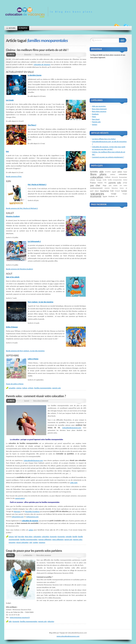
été (116, 196)
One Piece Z (32, 125)
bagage (125, 172)
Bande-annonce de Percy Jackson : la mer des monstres (25, 351)
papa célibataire (58, 539)
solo (31, 542)
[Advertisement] (110, 77)
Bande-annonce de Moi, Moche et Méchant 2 (22, 208)
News (94, 117)
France (93, 183)
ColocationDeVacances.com (33, 460)
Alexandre (28, 54)
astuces (11, 537)
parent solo (68, 539)
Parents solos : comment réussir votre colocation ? (36, 396)
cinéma (19, 388)
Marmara (17, 511)
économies (61, 537)
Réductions (115, 188)
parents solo (56, 388)
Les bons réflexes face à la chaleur (104, 139)
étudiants (111, 196)
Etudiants (95, 114)
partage (125, 183)
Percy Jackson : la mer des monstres (41, 302)
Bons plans (29, 537)
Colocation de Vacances (42, 64)
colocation (45, 537)
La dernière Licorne (35, 75)
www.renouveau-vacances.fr (20, 617)
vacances (42, 542)
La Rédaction (28, 555)
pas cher (95, 185)
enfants (31, 388)
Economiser (123, 177)
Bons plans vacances (43, 54)
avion (120, 172)
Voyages (125, 194)
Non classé (96, 119)
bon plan (21, 537)
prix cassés (113, 185)
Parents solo (96, 122)
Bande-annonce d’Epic (14, 176)
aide (10, 621)
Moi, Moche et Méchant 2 (37, 185)
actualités (12, 388)
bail (16, 537)
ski (126, 188)
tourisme (104, 191)
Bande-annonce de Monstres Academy (20, 269)
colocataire (37, 537)
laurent (27, 401)
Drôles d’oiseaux (12, 327)
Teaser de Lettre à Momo (15, 384)
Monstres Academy (13, 216)
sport (92, 191)
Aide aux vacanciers (99, 106)
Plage (105, 185)
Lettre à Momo (33, 359)
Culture (25, 388)
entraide (69, 537)
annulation (108, 172)
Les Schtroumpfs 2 (34, 241)
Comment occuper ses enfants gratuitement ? (108, 157)
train (112, 191)
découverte (115, 177)
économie (53, 537)
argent (114, 172)
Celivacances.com (32, 517)
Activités (94, 172)
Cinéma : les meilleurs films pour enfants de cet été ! (37, 50)
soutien (36, 542)
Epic (7, 151)
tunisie (124, 191)
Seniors (95, 124)
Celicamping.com (18, 517)
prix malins (123, 185)
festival (125, 180)
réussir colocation (22, 542)
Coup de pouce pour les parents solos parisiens (34, 551)
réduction (51, 621)
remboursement (96, 188)
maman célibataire (45, 539)
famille (75, 537)
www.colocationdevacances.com (68, 636)
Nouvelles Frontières (32, 511)
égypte (105, 196)
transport (117, 191)
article (31, 530)
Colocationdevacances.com (72, 428)
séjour (97, 191)
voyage (114, 194)
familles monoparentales (43, 388)
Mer (105, 183)
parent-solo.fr (20, 498)
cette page (74, 483)
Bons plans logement (41, 401)
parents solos (78, 539)
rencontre (12, 542)
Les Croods (10, 100)
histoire (100, 183)
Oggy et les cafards (13, 277)
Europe (99, 180)
